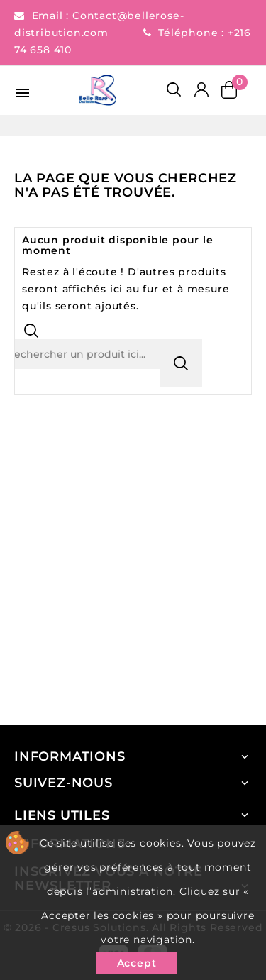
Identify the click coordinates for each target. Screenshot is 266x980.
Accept (137, 963)
